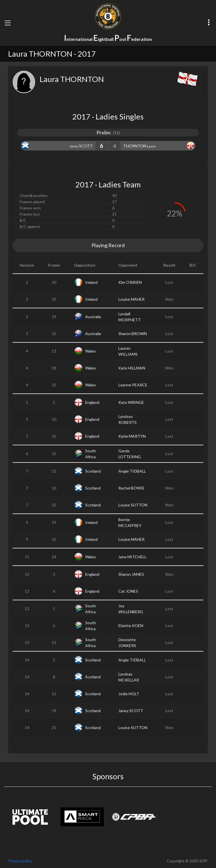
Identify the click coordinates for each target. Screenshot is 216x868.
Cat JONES (128, 591)
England (92, 402)
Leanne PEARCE (133, 385)
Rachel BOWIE (131, 488)
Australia (93, 317)
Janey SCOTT (131, 711)
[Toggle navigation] (8, 23)
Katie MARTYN (132, 436)
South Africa (91, 454)
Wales (91, 351)
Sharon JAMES (131, 574)
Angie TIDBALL (132, 471)
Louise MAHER (131, 299)
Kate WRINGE (131, 402)
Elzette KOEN (131, 625)
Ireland (91, 282)
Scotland (93, 471)
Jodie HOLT (129, 694)
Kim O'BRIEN (130, 282)
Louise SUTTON (133, 505)
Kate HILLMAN (132, 368)
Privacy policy (20, 861)
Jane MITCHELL (132, 557)
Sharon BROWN (133, 334)
